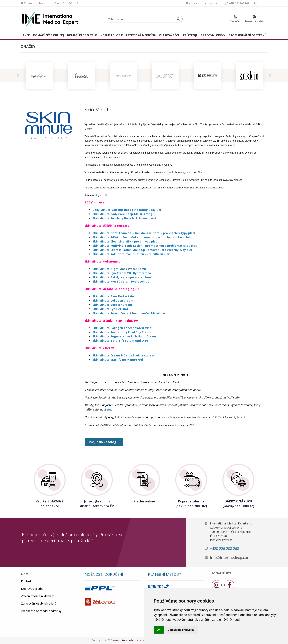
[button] (235, 19)
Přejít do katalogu (104, 442)
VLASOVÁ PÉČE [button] (169, 35)
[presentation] (18, 76)
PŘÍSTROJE (190, 35)
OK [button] (159, 630)
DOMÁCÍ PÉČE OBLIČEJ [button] (48, 35)
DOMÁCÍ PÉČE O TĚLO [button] (82, 35)
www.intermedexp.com (127, 640)
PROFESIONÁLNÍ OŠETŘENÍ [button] (247, 35)
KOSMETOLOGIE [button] (112, 35)
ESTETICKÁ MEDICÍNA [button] (141, 35)
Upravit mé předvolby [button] (181, 630)
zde (109, 409)
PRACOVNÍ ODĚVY (213, 35)
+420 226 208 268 (224, 548)
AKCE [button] (26, 35)
